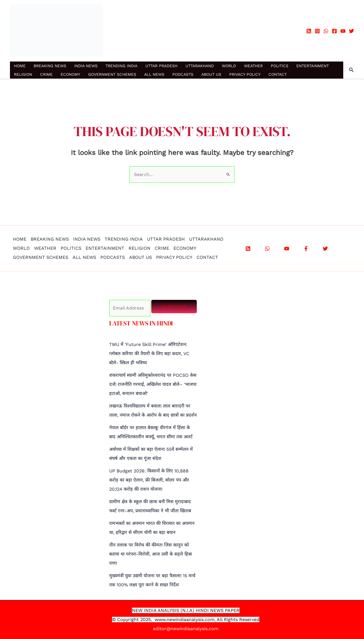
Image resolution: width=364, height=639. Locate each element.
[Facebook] (334, 31)
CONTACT (278, 74)
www (160, 619)
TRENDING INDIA (121, 66)
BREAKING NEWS (50, 66)
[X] (325, 249)
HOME (20, 66)
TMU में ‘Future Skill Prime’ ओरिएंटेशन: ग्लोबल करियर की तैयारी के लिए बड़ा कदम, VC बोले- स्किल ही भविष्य (149, 354)
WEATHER (253, 66)
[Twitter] (351, 31)
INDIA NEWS (86, 66)
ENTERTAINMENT (313, 66)
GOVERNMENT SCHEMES (112, 74)
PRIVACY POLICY (245, 74)
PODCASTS (183, 74)
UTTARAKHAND (200, 66)
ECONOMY (70, 74)
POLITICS (280, 66)
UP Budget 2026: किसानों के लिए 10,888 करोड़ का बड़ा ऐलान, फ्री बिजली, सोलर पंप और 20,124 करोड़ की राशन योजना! (149, 480)
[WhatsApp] (326, 31)
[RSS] (309, 31)
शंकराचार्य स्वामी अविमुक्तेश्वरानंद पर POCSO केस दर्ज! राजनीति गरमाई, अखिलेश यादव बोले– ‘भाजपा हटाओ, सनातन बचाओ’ (153, 384)
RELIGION (23, 74)
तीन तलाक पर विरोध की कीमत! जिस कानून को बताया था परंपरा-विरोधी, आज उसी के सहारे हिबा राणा (151, 554)
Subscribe (174, 307)
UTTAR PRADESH (161, 66)
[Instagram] (317, 31)
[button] (351, 70)
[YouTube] (343, 31)
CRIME (46, 74)
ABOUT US (211, 74)
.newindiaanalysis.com (190, 619)
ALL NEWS (154, 74)
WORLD (229, 66)
